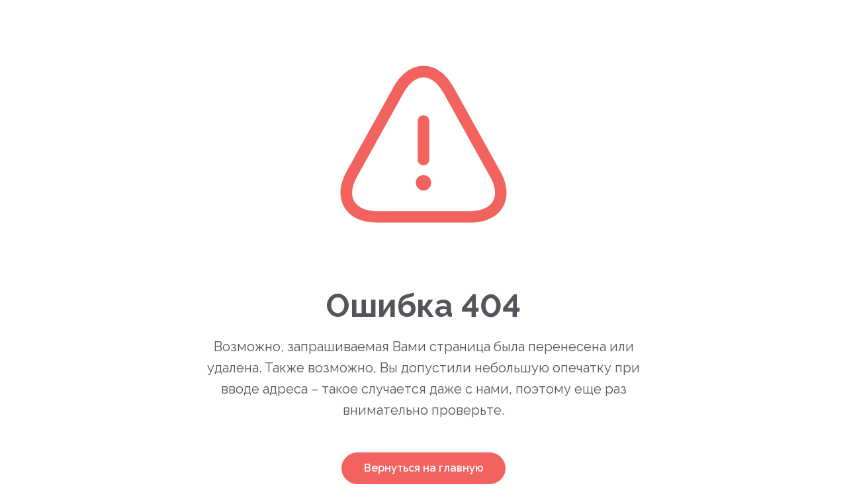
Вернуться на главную (424, 468)
